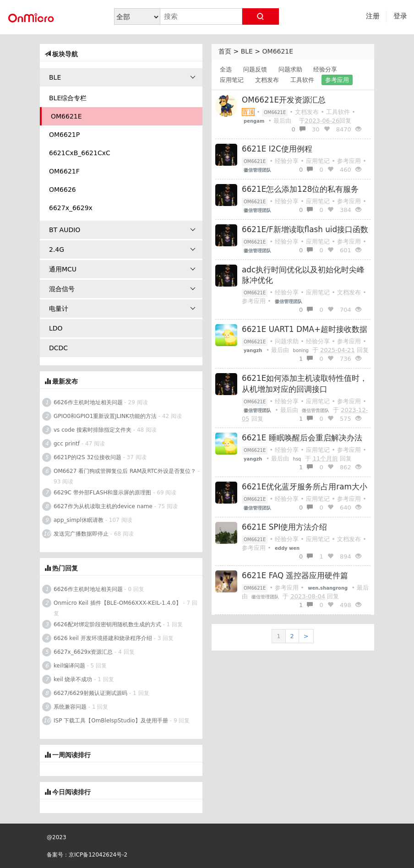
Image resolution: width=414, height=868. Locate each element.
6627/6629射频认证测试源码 (90, 693)
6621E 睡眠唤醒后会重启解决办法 (302, 438)
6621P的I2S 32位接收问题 (87, 457)
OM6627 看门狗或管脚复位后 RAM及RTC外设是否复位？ (125, 471)
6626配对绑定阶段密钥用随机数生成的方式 (107, 624)
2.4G (122, 250)
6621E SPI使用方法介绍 (284, 527)
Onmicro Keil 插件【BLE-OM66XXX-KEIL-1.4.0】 (117, 603)
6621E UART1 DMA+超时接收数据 (305, 329)
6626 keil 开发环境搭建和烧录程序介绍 (103, 638)
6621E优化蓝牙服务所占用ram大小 (305, 487)
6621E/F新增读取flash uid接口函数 (305, 229)
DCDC (58, 348)
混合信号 (122, 289)
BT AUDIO (122, 230)
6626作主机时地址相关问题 (88, 402)
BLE (247, 51)
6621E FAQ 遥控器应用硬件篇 (295, 575)
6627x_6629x (71, 208)
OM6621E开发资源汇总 (284, 100)
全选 (226, 69)
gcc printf (67, 444)
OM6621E (278, 51)
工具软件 (302, 80)
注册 (373, 16)
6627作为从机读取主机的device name (103, 506)
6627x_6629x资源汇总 (83, 652)
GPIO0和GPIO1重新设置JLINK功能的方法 (105, 416)
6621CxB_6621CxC (80, 153)
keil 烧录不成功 (73, 679)
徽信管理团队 (265, 597)
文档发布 (267, 80)
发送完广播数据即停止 (81, 534)
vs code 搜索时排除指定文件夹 (93, 430)
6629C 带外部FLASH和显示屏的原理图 (102, 493)
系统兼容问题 (70, 707)
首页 (225, 51)
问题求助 (290, 69)
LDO (56, 328)
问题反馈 (255, 69)
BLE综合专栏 (68, 98)
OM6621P (64, 135)
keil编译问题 (69, 666)
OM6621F (64, 171)
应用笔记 (232, 80)
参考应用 (337, 80)
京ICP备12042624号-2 (98, 855)
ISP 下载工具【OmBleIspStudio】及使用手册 (111, 721)
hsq (297, 459)
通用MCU (122, 269)
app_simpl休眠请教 (79, 520)
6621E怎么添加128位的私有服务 (300, 189)
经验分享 (325, 69)
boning (301, 350)
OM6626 (63, 190)
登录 (400, 16)
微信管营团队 (316, 410)
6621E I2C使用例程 (277, 149)
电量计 (122, 309)
